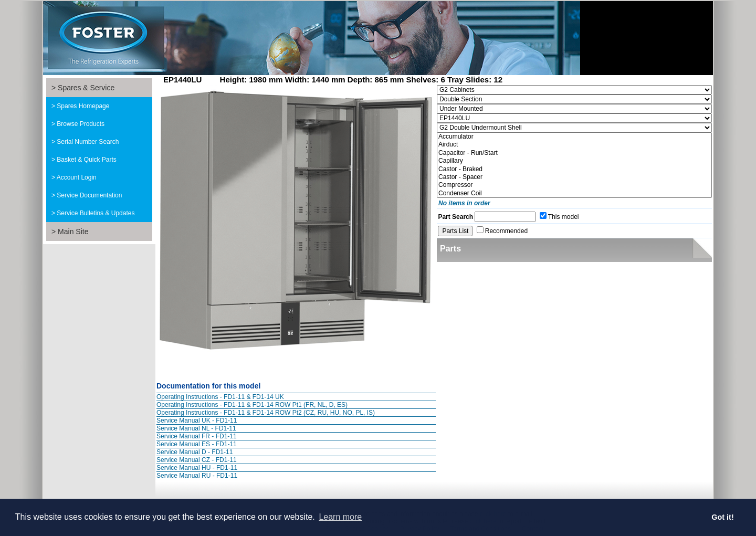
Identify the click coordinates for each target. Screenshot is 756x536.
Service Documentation (89, 195)
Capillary (574, 161)
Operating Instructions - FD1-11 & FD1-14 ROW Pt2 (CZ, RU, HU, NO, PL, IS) (266, 413)
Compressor (574, 185)
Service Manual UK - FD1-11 (197, 421)
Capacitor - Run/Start (574, 153)
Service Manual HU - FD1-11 (197, 468)
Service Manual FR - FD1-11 (197, 436)
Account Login (77, 177)
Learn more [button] (340, 517)
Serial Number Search (88, 142)
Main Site (73, 232)
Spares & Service (86, 88)
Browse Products (81, 124)
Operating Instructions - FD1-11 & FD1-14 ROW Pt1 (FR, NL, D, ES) (252, 405)
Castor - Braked (574, 169)
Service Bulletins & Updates (96, 213)
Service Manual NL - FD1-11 (196, 428)
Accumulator (574, 137)
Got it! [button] (722, 517)
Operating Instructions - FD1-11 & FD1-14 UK (220, 397)
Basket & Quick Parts (86, 160)
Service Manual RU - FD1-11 (197, 476)
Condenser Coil (574, 193)
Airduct (574, 145)
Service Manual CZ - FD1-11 (197, 460)
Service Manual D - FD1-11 (195, 452)
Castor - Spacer (574, 177)
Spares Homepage (83, 106)
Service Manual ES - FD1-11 (197, 444)
